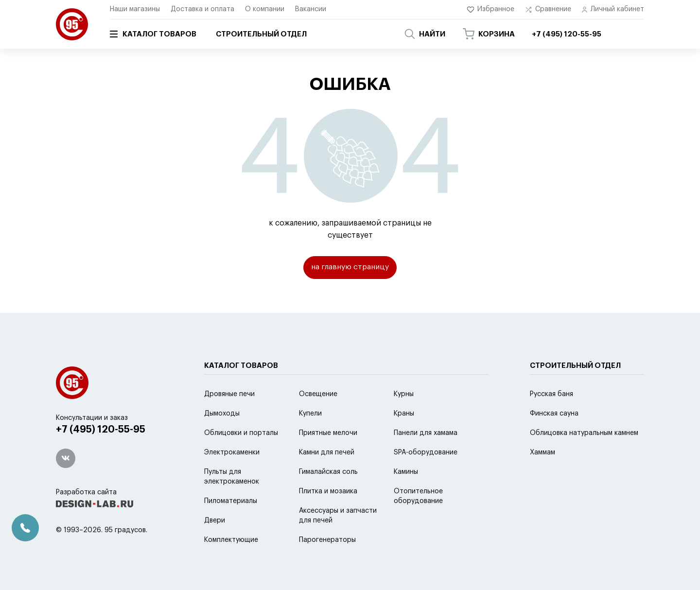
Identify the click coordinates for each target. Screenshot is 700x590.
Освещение (318, 418)
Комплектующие (231, 564)
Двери (215, 545)
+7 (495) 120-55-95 (102, 455)
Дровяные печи (229, 418)
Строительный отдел (261, 34)
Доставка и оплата (202, 9)
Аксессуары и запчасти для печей (338, 540)
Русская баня (551, 418)
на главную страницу (350, 268)
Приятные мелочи (328, 457)
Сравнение (548, 9)
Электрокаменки (232, 477)
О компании (265, 9)
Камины (406, 496)
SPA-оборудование (426, 477)
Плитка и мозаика (328, 516)
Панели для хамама (426, 457)
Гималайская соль (328, 496)
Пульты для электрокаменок (232, 501)
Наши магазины (135, 9)
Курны (404, 418)
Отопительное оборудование (418, 521)
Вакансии (311, 9)
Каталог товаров (153, 34)
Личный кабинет (613, 9)
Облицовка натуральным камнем (584, 457)
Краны (404, 438)
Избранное (491, 9)
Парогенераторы (327, 564)
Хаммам (542, 477)
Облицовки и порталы (241, 457)
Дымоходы (222, 438)
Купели (310, 438)
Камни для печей (327, 477)
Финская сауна (554, 438)
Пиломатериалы (231, 525)
